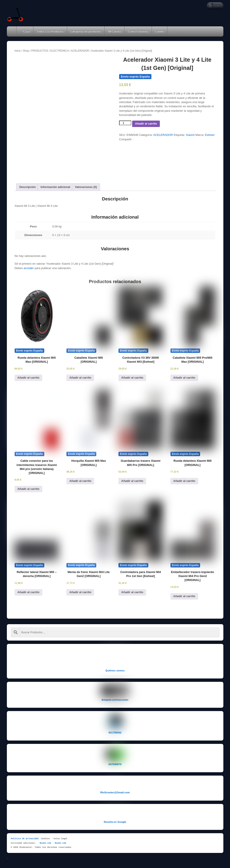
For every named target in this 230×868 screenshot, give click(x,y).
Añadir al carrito (146, 124)
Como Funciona (138, 31)
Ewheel (210, 135)
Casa (25, 31)
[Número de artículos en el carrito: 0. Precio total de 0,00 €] (215, 6)
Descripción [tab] (27, 187)
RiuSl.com (45, 843)
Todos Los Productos (50, 31)
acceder (29, 268)
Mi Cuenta (115, 31)
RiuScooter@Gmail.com (115, 792)
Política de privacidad (25, 839)
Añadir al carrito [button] (28, 378)
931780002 (115, 732)
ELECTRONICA (60, 51)
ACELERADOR (80, 51)
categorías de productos (86, 31)
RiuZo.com (60, 843)
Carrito (159, 31)
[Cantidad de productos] (125, 123)
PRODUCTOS (40, 51)
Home (12, 31)
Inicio (18, 51)
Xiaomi (190, 135)
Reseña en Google (115, 822)
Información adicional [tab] (55, 187)
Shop (26, 51)
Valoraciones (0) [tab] (86, 187)
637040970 (115, 764)
